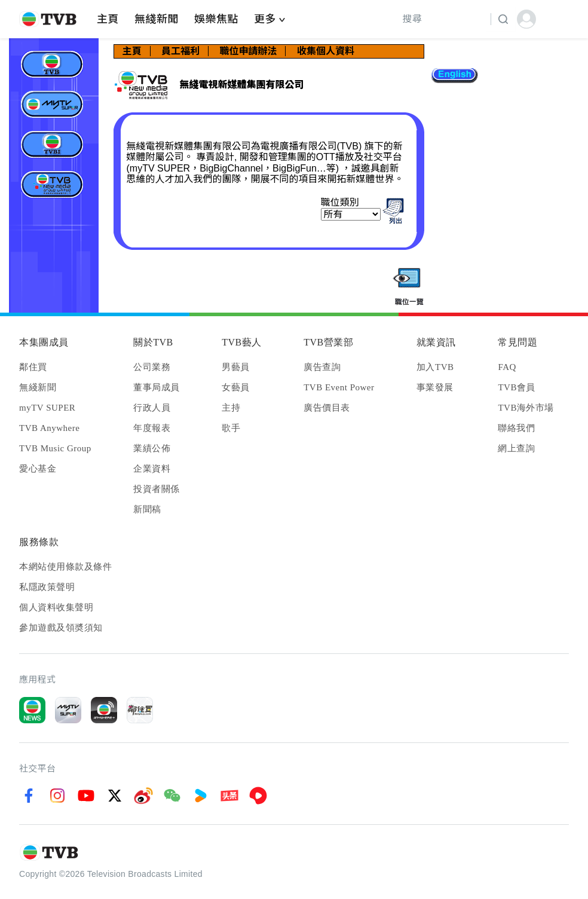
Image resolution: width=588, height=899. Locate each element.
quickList (408, 287)
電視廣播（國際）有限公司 (54, 144)
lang (454, 76)
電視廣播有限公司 (54, 64)
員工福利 (180, 51)
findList (393, 211)
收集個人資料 (326, 51)
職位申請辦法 (248, 51)
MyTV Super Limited (54, 104)
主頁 (132, 51)
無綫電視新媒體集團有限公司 (54, 184)
